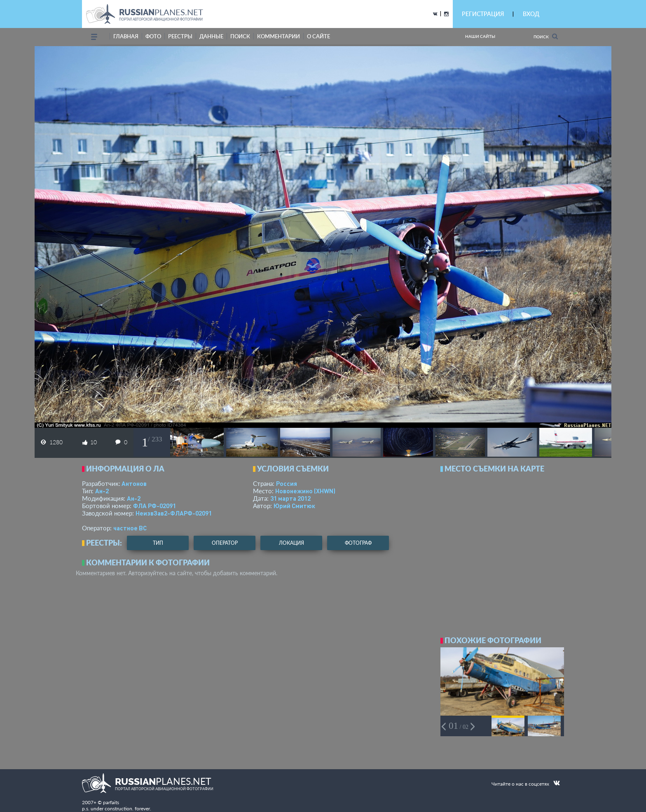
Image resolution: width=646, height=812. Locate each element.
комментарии (279, 36)
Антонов (134, 483)
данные (211, 36)
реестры (180, 36)
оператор (225, 543)
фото (153, 36)
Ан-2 (102, 491)
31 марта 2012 (290, 498)
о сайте (318, 36)
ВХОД (531, 14)
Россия (287, 483)
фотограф (358, 543)
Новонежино (305, 491)
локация (291, 543)
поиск (240, 36)
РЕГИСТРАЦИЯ (483, 14)
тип (158, 543)
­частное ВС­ (130, 528)
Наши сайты (480, 36)
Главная (126, 36)
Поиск (546, 36)
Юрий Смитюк (294, 506)
